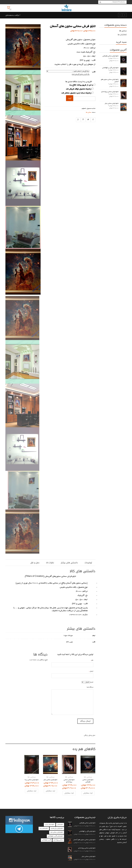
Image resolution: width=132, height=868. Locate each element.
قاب (94, 72)
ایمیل (92, 671)
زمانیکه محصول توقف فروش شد (79, 89)
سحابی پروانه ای (58, 840)
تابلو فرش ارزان (50, 825)
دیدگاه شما (90, 687)
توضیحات (88, 563)
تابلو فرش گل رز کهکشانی (55, 836)
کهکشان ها (122, 35)
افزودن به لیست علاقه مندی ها (79, 82)
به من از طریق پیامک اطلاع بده (81, 85)
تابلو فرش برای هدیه (57, 828)
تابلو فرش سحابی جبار (57, 832)
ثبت (70, 98)
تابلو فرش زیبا (44, 828)
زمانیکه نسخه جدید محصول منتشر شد (76, 93)
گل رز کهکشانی (46, 840)
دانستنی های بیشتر (69, 563)
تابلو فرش (60, 825)
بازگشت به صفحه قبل (13, 15)
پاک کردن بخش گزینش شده (81, 74)
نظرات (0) (50, 563)
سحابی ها (89, 112)
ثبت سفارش (88, 793)
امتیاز (92, 682)
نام (92, 660)
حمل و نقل (35, 563)
